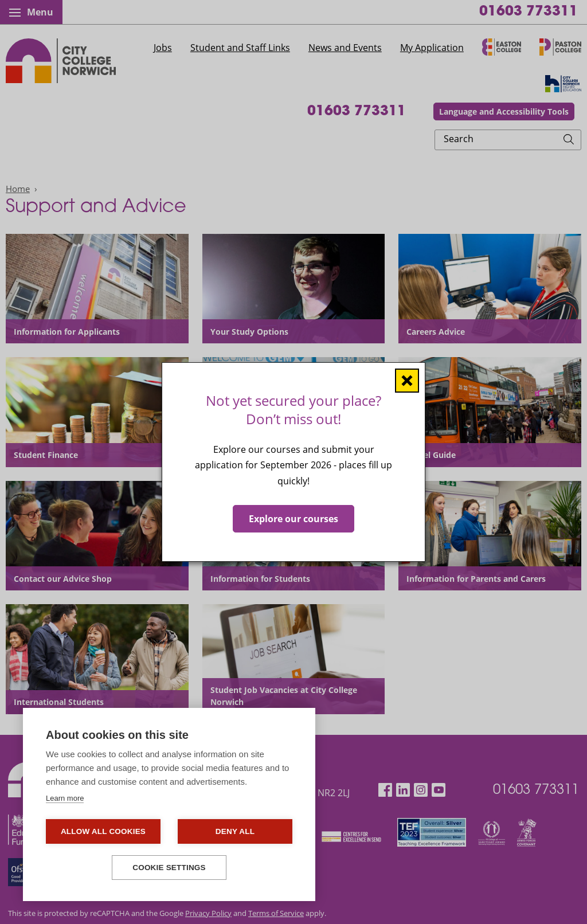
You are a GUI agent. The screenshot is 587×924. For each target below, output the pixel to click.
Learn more (65, 798)
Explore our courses (293, 519)
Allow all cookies (103, 831)
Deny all (235, 831)
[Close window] (407, 381)
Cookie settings (169, 868)
